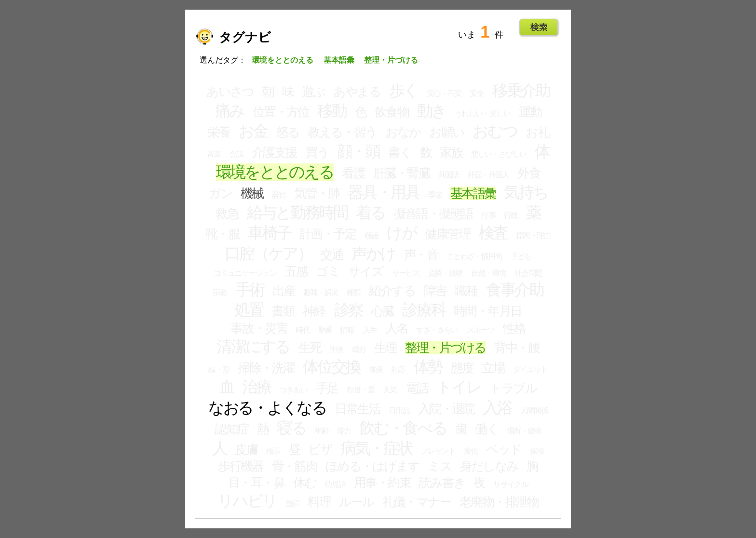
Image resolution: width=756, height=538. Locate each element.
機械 (252, 193)
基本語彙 (473, 193)
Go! (539, 27)
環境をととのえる (275, 172)
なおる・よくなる (267, 408)
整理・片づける (445, 348)
